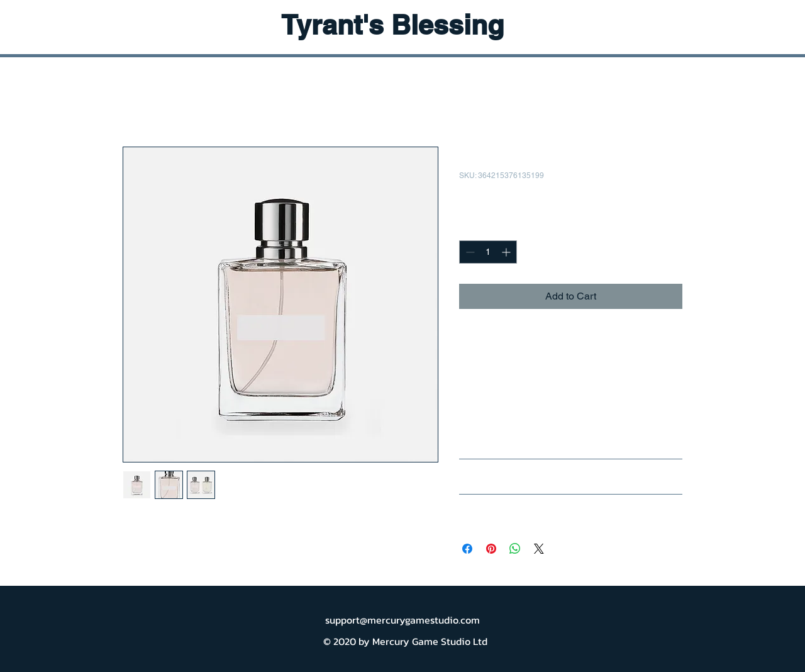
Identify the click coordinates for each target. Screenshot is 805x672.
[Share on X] (539, 549)
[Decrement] (469, 252)
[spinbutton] (488, 252)
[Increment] (507, 252)
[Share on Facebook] (467, 549)
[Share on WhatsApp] (515, 549)
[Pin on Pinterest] (491, 549)
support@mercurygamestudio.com (402, 620)
